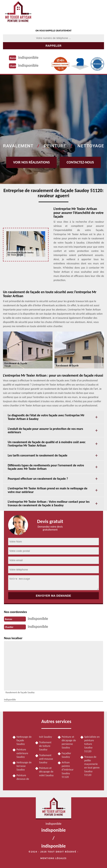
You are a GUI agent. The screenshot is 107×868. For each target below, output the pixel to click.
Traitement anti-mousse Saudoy (46, 759)
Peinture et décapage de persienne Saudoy (69, 742)
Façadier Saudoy (66, 755)
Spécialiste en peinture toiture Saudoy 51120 (92, 744)
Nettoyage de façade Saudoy (24, 740)
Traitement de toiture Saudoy (45, 746)
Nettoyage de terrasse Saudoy (24, 766)
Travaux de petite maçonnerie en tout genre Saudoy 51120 (92, 766)
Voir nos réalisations (31, 162)
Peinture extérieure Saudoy (22, 753)
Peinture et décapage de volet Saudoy (46, 772)
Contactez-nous (80, 162)
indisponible (28, 57)
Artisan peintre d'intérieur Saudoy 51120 (68, 770)
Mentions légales (53, 858)
